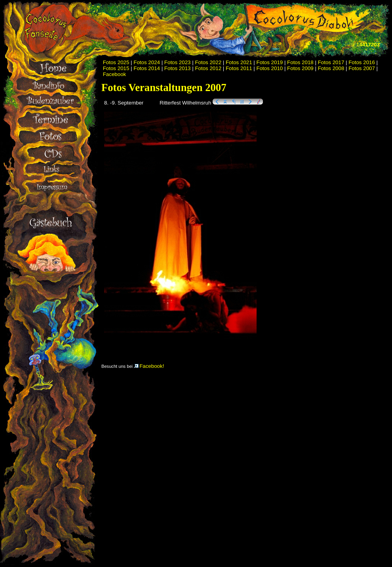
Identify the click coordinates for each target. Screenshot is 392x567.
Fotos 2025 (116, 62)
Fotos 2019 (270, 62)
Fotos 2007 (362, 68)
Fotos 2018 (300, 62)
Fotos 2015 (116, 68)
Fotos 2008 (331, 68)
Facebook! (149, 366)
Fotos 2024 (147, 62)
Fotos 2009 (300, 68)
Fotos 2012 (208, 68)
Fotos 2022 (208, 62)
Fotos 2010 (270, 68)
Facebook (115, 74)
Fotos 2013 (178, 68)
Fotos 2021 (239, 62)
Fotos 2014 (147, 68)
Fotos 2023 (178, 62)
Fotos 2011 (239, 68)
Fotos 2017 (331, 62)
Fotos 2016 (362, 62)
